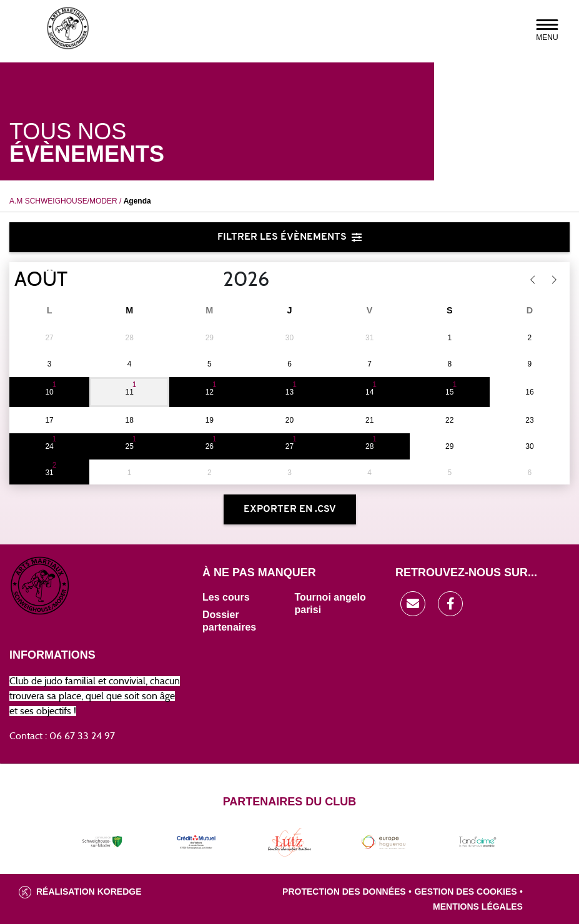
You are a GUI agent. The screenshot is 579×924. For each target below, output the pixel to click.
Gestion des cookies (465, 892)
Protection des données (344, 892)
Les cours (226, 597)
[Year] (213, 280)
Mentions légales (478, 907)
